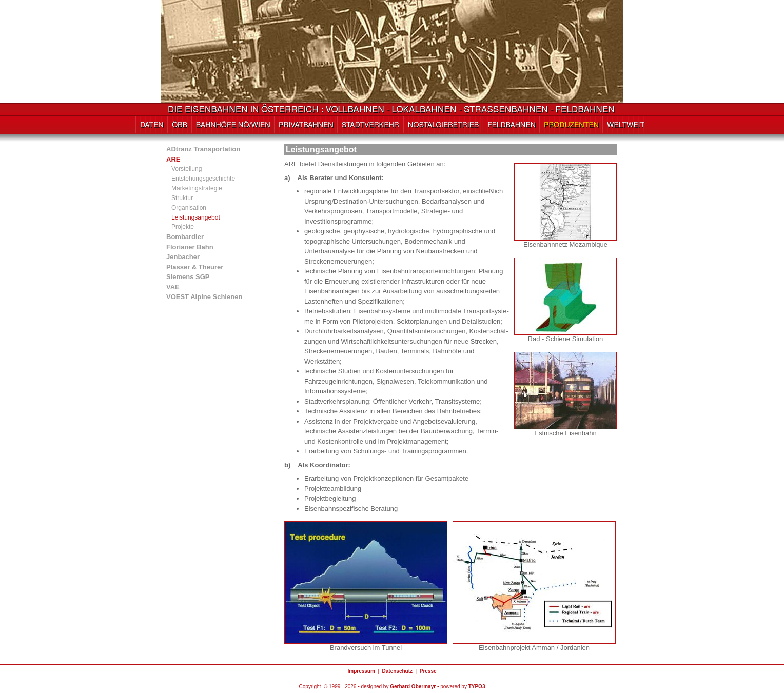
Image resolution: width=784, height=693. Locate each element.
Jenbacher (183, 257)
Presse (428, 671)
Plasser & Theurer (195, 267)
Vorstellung (187, 169)
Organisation (189, 208)
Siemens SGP (188, 277)
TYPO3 (477, 687)
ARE (173, 159)
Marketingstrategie (197, 188)
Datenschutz (397, 671)
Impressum (361, 671)
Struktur (182, 198)
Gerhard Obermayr (413, 687)
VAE (173, 287)
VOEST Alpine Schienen (204, 297)
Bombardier (185, 237)
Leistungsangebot (196, 217)
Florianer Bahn (190, 247)
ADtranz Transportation (203, 149)
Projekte (183, 227)
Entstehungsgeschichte (203, 179)
